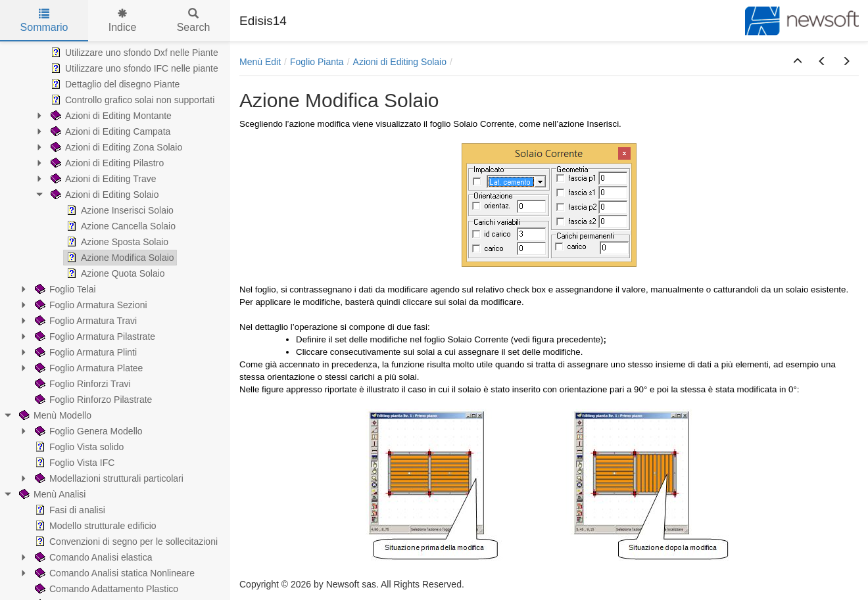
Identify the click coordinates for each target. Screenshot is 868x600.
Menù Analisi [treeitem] (51, 494)
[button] (798, 62)
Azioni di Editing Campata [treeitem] (109, 131)
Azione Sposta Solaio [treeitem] (116, 242)
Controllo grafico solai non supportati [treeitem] (131, 100)
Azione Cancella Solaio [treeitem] (120, 226)
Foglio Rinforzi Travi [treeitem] (82, 384)
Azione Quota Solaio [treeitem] (114, 273)
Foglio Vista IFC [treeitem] (73, 463)
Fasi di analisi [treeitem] (69, 510)
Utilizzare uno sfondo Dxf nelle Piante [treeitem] (133, 53)
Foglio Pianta (317, 62)
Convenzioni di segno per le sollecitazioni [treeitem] (125, 542)
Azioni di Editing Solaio (400, 62)
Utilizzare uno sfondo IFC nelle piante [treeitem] (133, 68)
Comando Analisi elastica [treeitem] (92, 557)
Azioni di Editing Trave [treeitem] (102, 179)
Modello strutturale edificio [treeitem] (94, 526)
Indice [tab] (123, 21)
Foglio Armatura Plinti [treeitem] (84, 352)
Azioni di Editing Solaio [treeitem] (103, 195)
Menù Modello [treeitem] (54, 415)
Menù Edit (260, 62)
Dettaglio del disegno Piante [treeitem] (114, 84)
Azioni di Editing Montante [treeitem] (110, 116)
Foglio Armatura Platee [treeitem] (87, 368)
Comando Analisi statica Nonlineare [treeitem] (113, 573)
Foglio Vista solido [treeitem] (78, 447)
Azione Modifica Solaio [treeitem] (119, 258)
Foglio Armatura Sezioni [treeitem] (90, 305)
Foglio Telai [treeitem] (64, 289)
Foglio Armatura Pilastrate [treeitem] (94, 336)
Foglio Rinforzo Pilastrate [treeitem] (92, 400)
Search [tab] (194, 21)
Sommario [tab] (44, 21)
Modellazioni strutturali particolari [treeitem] (108, 478)
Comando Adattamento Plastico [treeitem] (105, 589)
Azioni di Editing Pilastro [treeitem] (106, 163)
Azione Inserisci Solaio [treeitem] (119, 210)
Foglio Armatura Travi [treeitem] (84, 321)
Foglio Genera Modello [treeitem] (87, 431)
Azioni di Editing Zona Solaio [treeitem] (115, 147)
